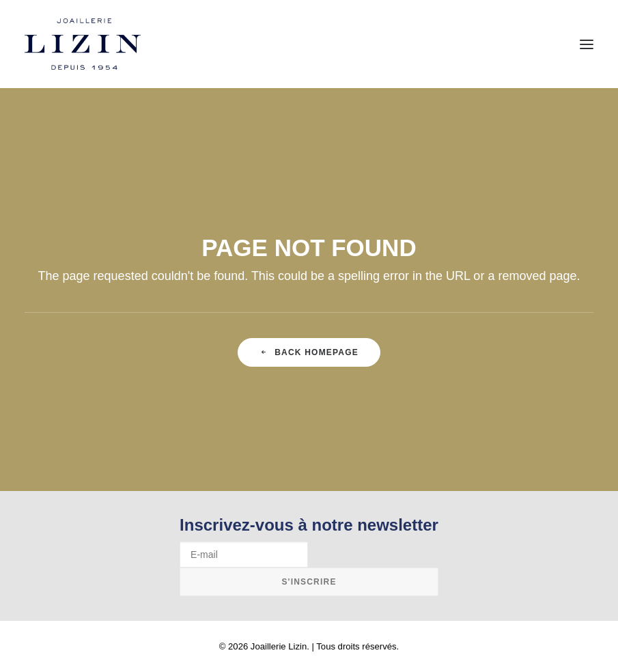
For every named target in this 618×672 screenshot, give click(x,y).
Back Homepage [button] (309, 352)
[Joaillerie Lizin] (83, 44)
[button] (587, 44)
